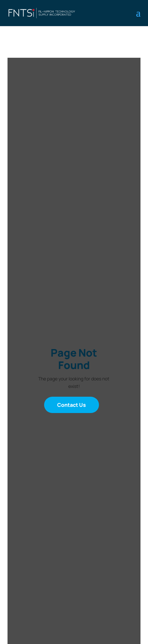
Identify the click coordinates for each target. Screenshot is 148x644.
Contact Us (72, 405)
